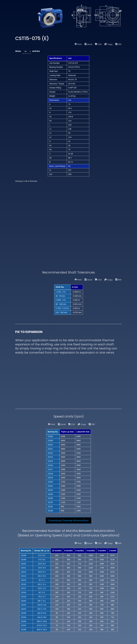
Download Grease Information (68, 520)
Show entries (27, 51)
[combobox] (26, 51)
